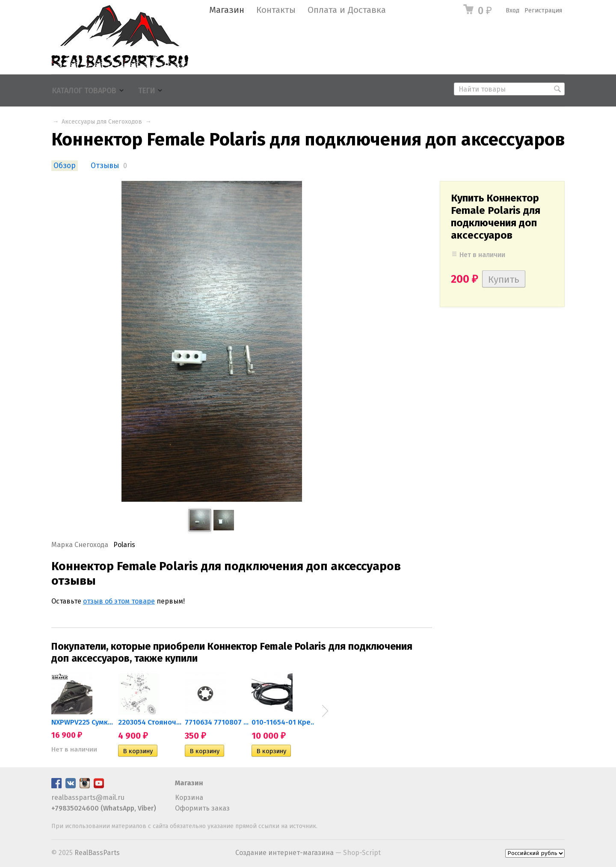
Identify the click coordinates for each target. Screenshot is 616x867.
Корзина (189, 797)
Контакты (276, 10)
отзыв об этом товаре (119, 601)
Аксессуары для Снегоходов (102, 122)
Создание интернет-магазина (284, 853)
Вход (512, 10)
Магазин (227, 10)
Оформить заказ (202, 808)
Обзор (65, 166)
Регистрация (543, 10)
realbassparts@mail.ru (88, 797)
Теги (147, 91)
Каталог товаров (84, 91)
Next (325, 711)
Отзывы (105, 166)
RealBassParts (97, 853)
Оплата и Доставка (347, 10)
